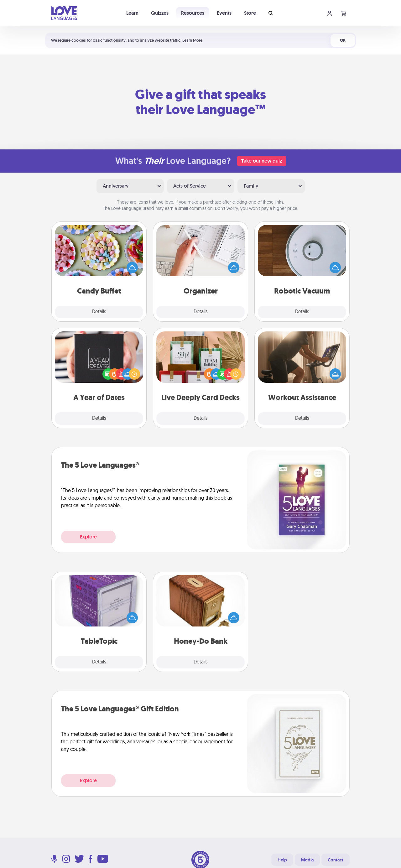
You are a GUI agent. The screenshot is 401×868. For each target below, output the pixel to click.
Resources (193, 13)
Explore (88, 537)
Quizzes (160, 13)
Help (282, 860)
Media (307, 860)
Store (250, 13)
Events (224, 13)
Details (99, 312)
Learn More (192, 40)
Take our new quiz (262, 161)
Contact (336, 860)
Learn (132, 13)
